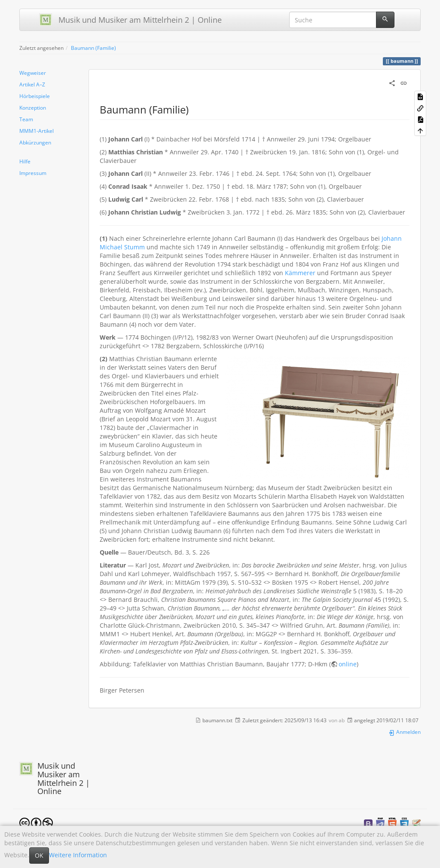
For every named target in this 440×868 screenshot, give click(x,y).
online (348, 664)
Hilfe (25, 161)
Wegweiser (33, 73)
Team (26, 119)
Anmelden (405, 732)
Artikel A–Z (32, 84)
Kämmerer (300, 273)
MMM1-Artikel (37, 131)
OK (39, 855)
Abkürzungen (35, 142)
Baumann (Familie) (93, 48)
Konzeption (33, 107)
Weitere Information (78, 855)
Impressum (33, 173)
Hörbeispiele (35, 96)
